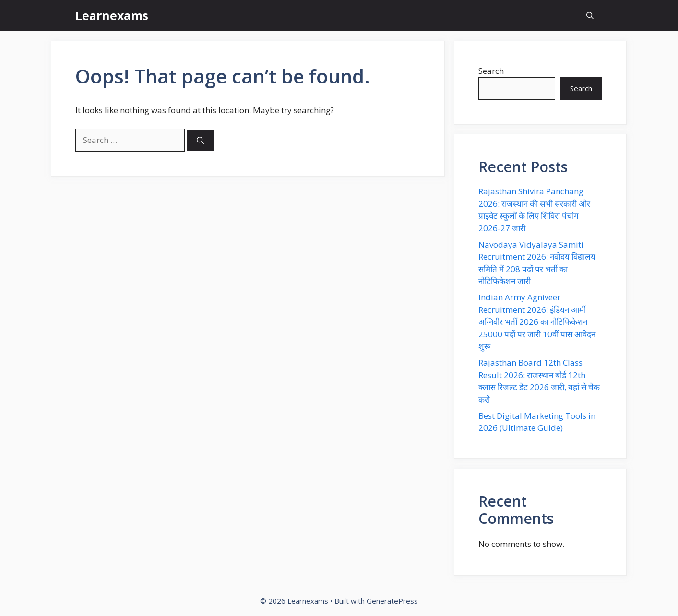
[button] (590, 16)
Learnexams (112, 15)
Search (491, 71)
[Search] (200, 140)
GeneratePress (392, 601)
